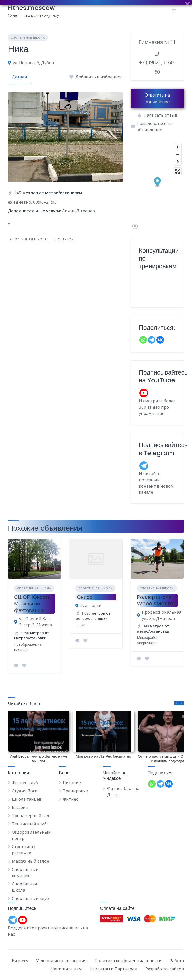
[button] (157, 182)
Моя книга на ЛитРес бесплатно (103, 756)
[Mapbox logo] (135, 226)
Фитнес (71, 799)
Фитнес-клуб (25, 782)
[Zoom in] (178, 147)
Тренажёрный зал (31, 815)
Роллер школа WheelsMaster (156, 600)
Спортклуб (63, 239)
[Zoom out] (178, 154)
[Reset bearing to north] (178, 162)
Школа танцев (27, 799)
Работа (177, 960)
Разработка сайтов (165, 969)
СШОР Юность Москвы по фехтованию (32, 604)
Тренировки (76, 791)
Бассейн (20, 807)
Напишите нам (66, 969)
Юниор (84, 597)
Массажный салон (31, 861)
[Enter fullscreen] (178, 171)
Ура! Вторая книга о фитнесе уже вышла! (39, 759)
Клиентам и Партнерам (114, 969)
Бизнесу (20, 960)
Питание (72, 782)
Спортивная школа (28, 38)
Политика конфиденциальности (128, 960)
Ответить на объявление (157, 98)
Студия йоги (25, 791)
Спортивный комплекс (25, 872)
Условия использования (61, 960)
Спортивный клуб (30, 898)
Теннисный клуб (29, 824)
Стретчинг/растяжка (24, 850)
